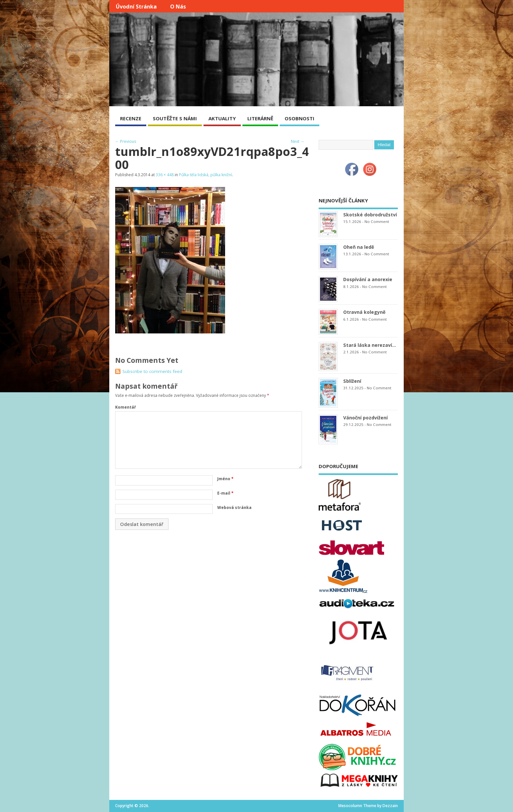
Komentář (125, 407)
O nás (178, 7)
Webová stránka (234, 507)
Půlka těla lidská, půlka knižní (205, 175)
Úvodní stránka (136, 7)
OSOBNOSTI (300, 118)
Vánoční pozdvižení (365, 418)
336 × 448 (165, 175)
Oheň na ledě (359, 247)
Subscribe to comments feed (152, 371)
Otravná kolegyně (364, 312)
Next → (298, 141)
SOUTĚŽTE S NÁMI (175, 118)
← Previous (126, 141)
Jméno (225, 479)
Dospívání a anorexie (368, 279)
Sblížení (352, 381)
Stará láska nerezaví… (370, 345)
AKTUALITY (222, 118)
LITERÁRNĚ (260, 118)
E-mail (225, 493)
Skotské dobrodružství (370, 215)
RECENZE (131, 118)
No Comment (377, 221)
